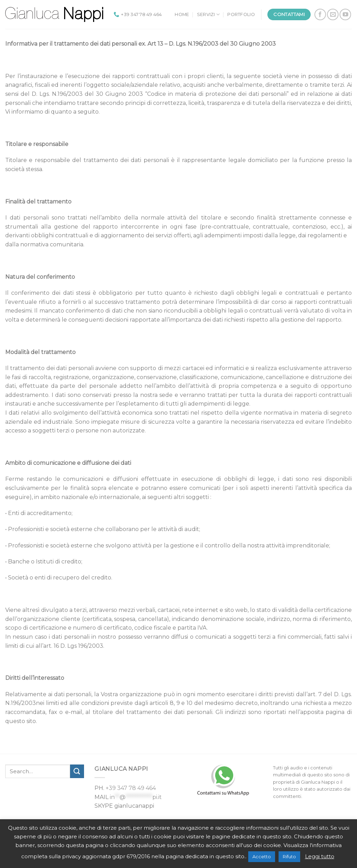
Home (182, 14)
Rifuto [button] (289, 857)
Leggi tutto (320, 856)
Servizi (208, 14)
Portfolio (241, 14)
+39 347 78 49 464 (131, 788)
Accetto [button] (262, 857)
